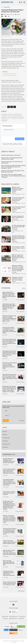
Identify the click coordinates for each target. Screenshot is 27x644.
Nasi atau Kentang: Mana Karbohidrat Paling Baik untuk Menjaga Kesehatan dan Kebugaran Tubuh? (13, 167)
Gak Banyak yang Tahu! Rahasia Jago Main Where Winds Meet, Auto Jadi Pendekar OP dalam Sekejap (9, 307)
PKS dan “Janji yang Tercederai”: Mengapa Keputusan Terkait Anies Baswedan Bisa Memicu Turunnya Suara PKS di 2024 (10, 519)
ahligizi (4, 118)
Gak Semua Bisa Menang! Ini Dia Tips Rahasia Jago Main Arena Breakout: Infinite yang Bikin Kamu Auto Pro (9, 342)
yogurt (10, 115)
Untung (6, 416)
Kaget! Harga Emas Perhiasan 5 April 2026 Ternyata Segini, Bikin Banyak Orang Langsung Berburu (9, 295)
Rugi (6, 411)
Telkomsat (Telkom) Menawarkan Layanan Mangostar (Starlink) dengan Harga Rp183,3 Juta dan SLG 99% (18, 268)
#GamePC (5, 431)
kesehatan (5, 115)
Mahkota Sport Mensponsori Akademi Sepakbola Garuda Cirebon (18, 189)
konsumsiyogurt (17, 115)
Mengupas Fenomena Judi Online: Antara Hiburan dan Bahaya (18, 279)
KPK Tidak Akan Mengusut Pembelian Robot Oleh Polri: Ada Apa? (9, 563)
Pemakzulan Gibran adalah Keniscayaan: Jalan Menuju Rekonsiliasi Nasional (9, 573)
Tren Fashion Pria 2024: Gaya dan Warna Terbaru (18, 247)
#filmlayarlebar (6, 444)
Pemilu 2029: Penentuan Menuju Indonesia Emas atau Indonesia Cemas (10, 583)
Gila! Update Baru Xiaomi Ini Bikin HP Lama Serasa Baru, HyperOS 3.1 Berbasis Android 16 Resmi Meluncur (10, 354)
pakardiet (4, 120)
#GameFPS (5, 447)
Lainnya (24, 288)
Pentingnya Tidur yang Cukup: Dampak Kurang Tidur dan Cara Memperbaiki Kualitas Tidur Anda (13, 176)
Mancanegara (15, 219)
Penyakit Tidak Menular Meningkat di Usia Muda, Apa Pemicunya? (13, 171)
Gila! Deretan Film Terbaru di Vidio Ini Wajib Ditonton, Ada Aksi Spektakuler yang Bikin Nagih (10, 365)
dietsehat (21, 118)
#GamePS (5, 435)
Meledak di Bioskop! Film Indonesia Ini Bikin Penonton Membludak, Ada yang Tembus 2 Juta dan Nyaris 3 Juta (10, 318)
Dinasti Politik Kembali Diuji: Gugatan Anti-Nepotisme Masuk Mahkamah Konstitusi (9, 471)
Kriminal (14, 282)
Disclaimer (5, 619)
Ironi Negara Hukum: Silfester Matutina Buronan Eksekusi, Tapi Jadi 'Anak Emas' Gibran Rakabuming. (9, 482)
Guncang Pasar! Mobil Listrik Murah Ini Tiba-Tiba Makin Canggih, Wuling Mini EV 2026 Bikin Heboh (9, 330)
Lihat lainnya (21, 591)
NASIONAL (14, 261)
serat (9, 118)
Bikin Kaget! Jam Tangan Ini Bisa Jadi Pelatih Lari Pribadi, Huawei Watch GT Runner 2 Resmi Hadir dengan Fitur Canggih (9, 389)
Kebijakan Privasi (13, 619)
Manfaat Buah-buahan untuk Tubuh (11, 155)
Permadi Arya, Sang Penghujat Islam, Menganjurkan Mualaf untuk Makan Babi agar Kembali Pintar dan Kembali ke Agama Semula (9, 505)
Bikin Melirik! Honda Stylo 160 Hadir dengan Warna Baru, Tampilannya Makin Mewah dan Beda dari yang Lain (10, 377)
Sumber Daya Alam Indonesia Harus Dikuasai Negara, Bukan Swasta (10, 542)
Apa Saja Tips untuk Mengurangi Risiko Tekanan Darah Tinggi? (12, 158)
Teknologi (14, 272)
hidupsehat (14, 118)
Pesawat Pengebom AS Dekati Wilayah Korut (18, 217)
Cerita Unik (15, 230)
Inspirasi (14, 193)
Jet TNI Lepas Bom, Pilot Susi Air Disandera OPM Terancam (19, 227)
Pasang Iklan (22, 617)
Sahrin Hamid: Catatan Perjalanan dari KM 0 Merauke (9, 493)
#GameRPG (5, 441)
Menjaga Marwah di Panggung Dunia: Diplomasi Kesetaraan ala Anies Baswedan (9, 461)
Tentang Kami (5, 617)
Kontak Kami (21, 619)
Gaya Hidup (14, 202)
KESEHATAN (7, 7)
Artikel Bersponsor (14, 617)
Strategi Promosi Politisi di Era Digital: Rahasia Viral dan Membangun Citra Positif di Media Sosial (10, 531)
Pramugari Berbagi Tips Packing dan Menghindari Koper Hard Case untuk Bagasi (19, 238)
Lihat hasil (22, 421)
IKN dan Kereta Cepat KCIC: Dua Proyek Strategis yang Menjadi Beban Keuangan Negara (10, 552)
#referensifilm (6, 438)
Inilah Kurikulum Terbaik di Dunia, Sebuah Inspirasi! (18, 208)
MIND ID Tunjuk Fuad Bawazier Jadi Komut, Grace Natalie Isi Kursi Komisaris (18, 257)
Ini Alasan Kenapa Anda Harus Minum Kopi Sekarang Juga (18, 199)
